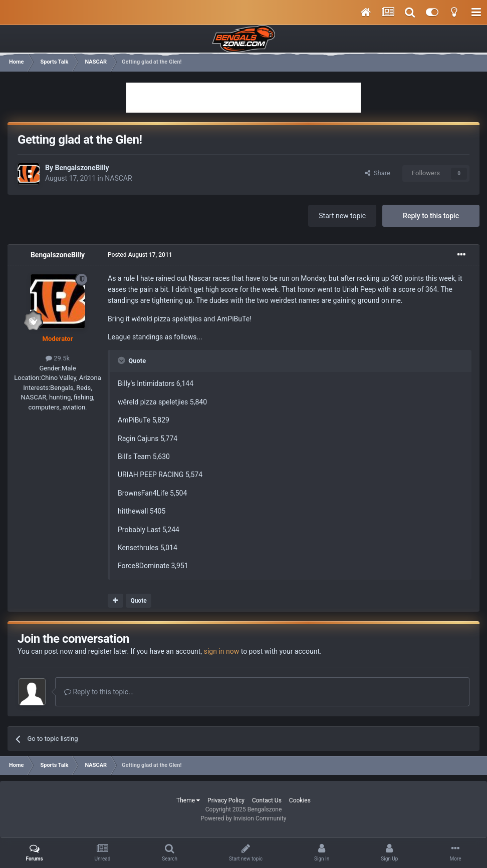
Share (378, 173)
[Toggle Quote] (122, 360)
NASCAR (118, 178)
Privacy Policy (226, 800)
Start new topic (342, 216)
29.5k (58, 358)
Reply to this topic (431, 216)
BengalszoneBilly (82, 168)
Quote (138, 601)
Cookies (300, 800)
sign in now (222, 651)
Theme (188, 800)
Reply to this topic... (99, 692)
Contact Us (267, 800)
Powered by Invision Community (244, 818)
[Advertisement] (243, 98)
